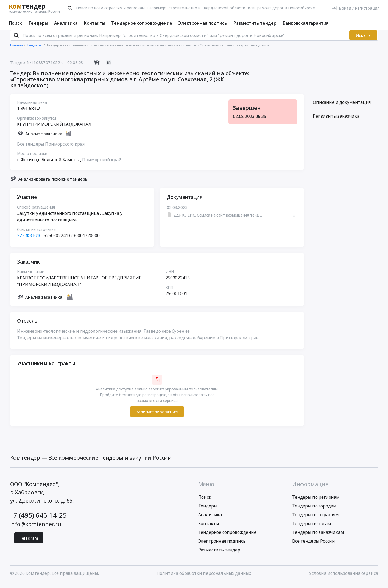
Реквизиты (336, 121)
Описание (342, 107)
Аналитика (66, 23)
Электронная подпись (203, 23)
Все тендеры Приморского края (51, 148)
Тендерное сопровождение (142, 23)
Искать (363, 40)
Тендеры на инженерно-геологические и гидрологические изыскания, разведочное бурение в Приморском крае (138, 342)
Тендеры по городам (314, 511)
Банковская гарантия (305, 23)
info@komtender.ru (36, 529)
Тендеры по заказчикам (318, 537)
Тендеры (38, 23)
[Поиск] (70, 8)
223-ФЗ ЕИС (29, 240)
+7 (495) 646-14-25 (38, 520)
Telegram (29, 543)
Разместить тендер (255, 23)
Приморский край (102, 164)
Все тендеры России (314, 546)
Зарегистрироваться (157, 416)
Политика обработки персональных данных (204, 578)
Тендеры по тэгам (312, 528)
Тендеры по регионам (316, 502)
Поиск (15, 23)
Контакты (94, 23)
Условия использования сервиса (343, 578)
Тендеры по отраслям (316, 519)
